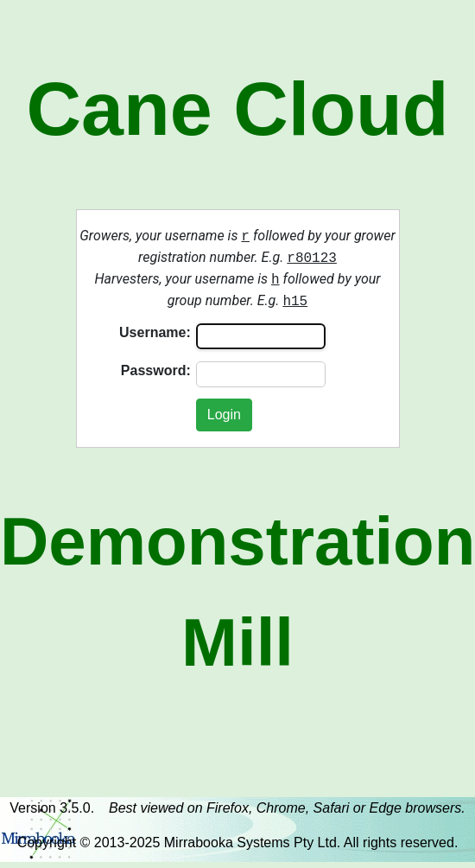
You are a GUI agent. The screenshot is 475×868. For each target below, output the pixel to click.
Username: (155, 332)
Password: (156, 370)
